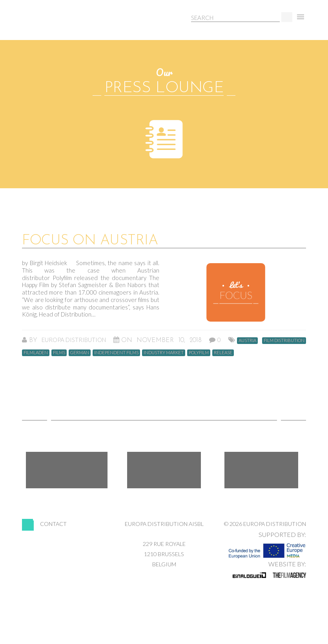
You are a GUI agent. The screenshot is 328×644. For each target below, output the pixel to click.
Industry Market (164, 352)
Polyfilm (199, 352)
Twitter (164, 470)
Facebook (67, 470)
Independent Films (116, 352)
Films (59, 352)
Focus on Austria (90, 241)
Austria (247, 340)
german (80, 352)
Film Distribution (284, 340)
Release (223, 352)
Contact (53, 524)
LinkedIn (261, 470)
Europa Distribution (59, 26)
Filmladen (36, 352)
